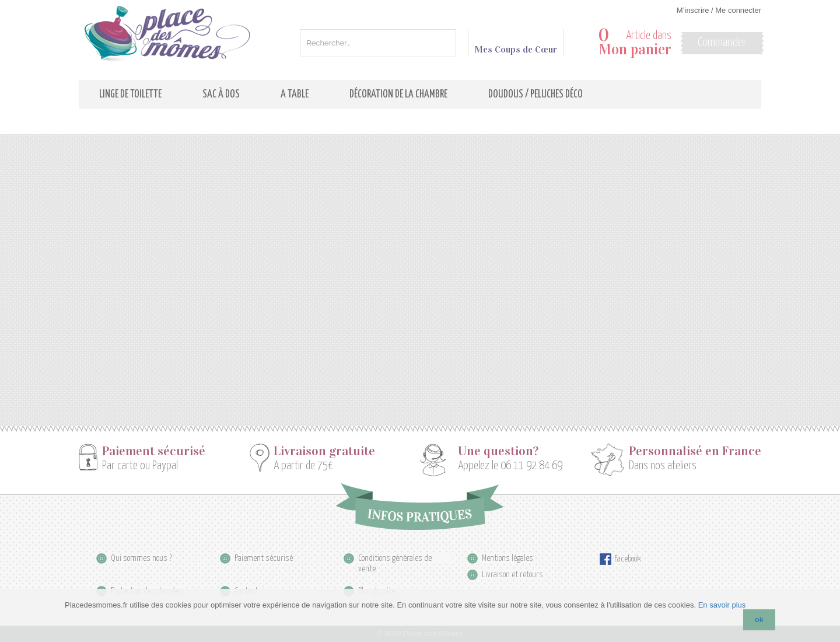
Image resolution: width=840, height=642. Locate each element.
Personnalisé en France (695, 451)
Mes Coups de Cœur (516, 44)
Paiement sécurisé (154, 451)
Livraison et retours (512, 575)
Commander (722, 43)
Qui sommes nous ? (141, 558)
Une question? (498, 451)
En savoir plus (722, 605)
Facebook (627, 559)
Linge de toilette (130, 95)
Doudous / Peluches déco (535, 95)
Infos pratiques (420, 507)
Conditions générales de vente (395, 559)
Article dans (635, 43)
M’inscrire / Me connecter (719, 10)
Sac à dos (221, 95)
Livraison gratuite (324, 451)
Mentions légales (508, 558)
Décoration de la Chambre (398, 95)
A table (295, 95)
